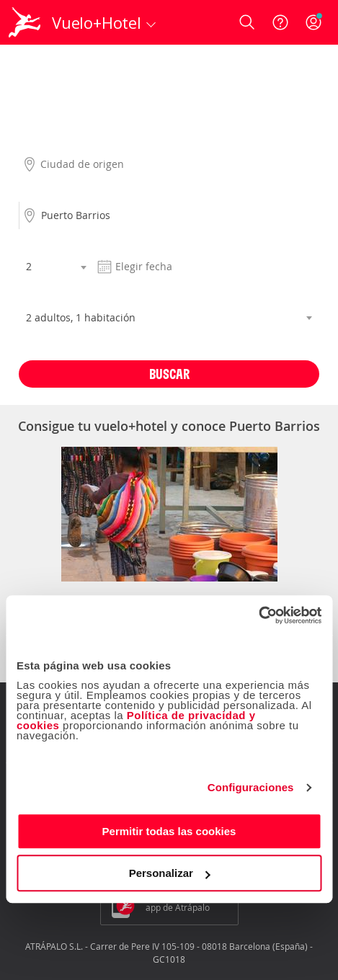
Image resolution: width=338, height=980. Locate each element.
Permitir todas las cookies (169, 831)
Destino (36, 192)
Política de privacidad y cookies (136, 720)
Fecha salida (121, 243)
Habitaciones (48, 294)
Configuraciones (251, 787)
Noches (35, 243)
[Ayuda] (280, 22)
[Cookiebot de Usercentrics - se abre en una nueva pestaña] (258, 615)
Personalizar (170, 873)
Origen (34, 141)
